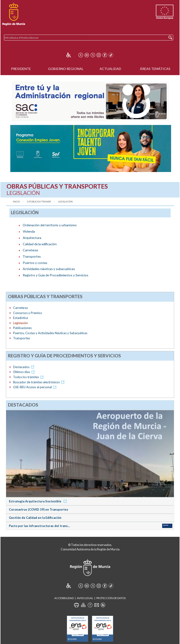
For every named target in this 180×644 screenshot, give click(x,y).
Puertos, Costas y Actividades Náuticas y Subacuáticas (50, 333)
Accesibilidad (64, 598)
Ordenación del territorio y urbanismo (50, 225)
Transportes (32, 256)
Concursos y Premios (28, 313)
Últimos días (25, 372)
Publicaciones (22, 328)
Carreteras (30, 250)
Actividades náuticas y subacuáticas (49, 269)
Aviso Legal (85, 598)
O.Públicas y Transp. (39, 202)
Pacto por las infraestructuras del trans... (39, 526)
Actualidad (110, 69)
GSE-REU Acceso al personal (36, 387)
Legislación (65, 202)
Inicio (16, 202)
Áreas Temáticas (155, 69)
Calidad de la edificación (40, 244)
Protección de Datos (111, 598)
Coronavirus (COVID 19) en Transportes (39, 509)
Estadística (21, 318)
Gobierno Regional (66, 69)
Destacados (24, 367)
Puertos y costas (35, 263)
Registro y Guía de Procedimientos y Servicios (56, 275)
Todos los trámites (29, 377)
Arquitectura (32, 238)
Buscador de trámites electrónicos (39, 382)
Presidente (21, 69)
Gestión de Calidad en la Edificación (35, 518)
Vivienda (29, 231)
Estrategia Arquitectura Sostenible (39, 501)
